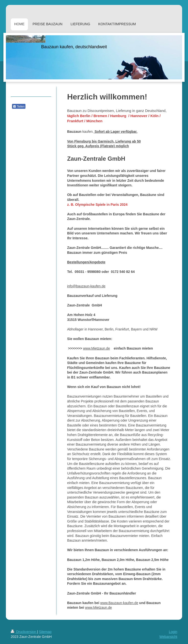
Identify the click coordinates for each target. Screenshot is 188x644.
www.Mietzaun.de (96, 348)
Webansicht (168, 637)
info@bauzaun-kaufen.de (86, 286)
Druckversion (24, 632)
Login (173, 632)
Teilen (19, 107)
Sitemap (45, 632)
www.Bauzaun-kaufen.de (119, 603)
